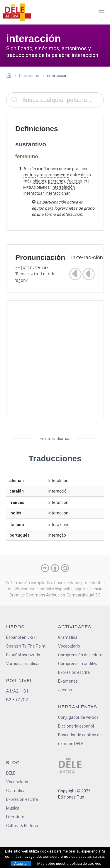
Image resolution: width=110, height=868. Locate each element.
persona (56, 181)
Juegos (65, 690)
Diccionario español (76, 726)
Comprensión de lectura (80, 655)
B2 (9, 700)
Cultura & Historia (22, 826)
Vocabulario (69, 646)
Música (13, 808)
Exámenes (68, 681)
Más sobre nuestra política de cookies (69, 864)
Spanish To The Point (26, 646)
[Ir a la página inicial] (10, 76)
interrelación (63, 187)
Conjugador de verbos (78, 717)
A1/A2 (12, 691)
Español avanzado (23, 655)
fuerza (73, 181)
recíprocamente (54, 175)
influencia (49, 169)
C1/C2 (22, 700)
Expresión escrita (74, 672)
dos (84, 175)
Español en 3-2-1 (22, 637)
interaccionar (58, 193)
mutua (30, 175)
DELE (11, 773)
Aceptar (21, 863)
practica (80, 169)
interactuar (34, 193)
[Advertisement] (55, 360)
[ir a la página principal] (17, 12)
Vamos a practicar (23, 664)
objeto (38, 181)
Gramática (68, 637)
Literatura (15, 817)
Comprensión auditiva (78, 664)
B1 (26, 691)
